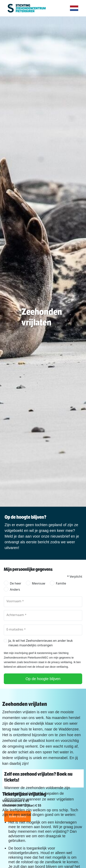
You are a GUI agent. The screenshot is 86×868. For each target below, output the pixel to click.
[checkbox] (5, 641)
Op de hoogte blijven (43, 679)
